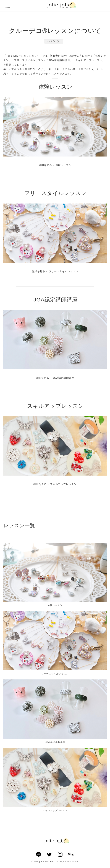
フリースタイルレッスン (55, 193)
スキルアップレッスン (56, 406)
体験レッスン (56, 87)
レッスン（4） (54, 41)
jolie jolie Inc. (47, 863)
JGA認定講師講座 (55, 300)
